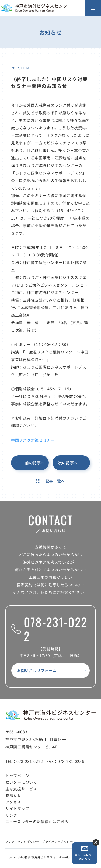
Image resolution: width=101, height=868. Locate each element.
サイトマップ (17, 808)
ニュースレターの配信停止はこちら (37, 821)
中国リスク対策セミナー (33, 440)
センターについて (21, 782)
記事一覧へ (50, 481)
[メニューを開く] (93, 8)
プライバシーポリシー (58, 842)
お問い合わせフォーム (37, 670)
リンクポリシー (28, 842)
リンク (11, 815)
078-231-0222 (49, 629)
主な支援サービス (21, 789)
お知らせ (13, 795)
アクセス (13, 802)
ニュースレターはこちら (85, 853)
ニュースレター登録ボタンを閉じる (96, 842)
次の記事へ (68, 463)
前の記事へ (35, 463)
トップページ (17, 776)
